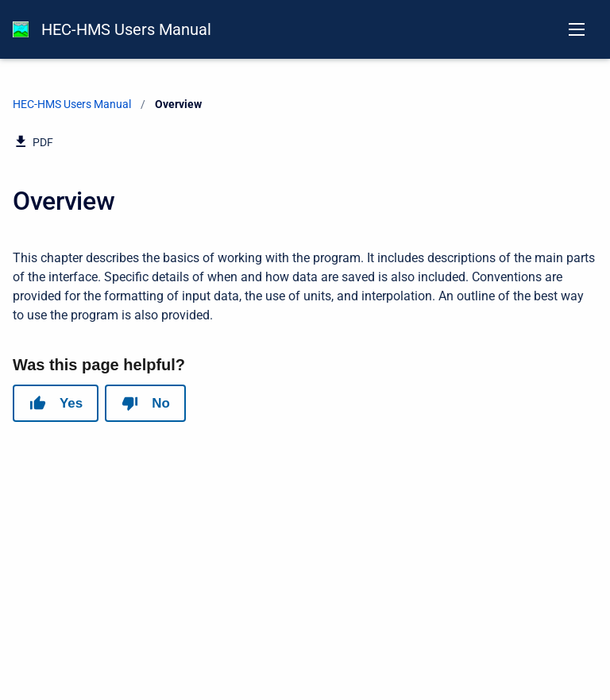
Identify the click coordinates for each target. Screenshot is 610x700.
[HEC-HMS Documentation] (21, 29)
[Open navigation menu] (577, 29)
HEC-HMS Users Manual (126, 29)
